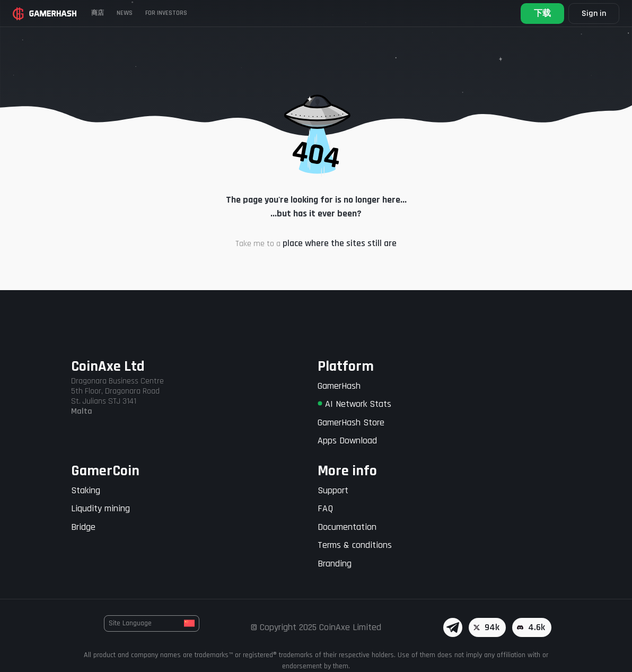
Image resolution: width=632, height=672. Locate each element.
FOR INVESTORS (166, 13)
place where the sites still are (340, 243)
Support (333, 490)
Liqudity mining (100, 508)
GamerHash (339, 386)
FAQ (325, 508)
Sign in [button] (594, 14)
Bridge (83, 527)
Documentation (347, 527)
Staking (86, 490)
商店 (98, 13)
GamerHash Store (351, 422)
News (125, 13)
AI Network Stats (354, 404)
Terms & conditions (355, 545)
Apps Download (347, 440)
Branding (335, 564)
